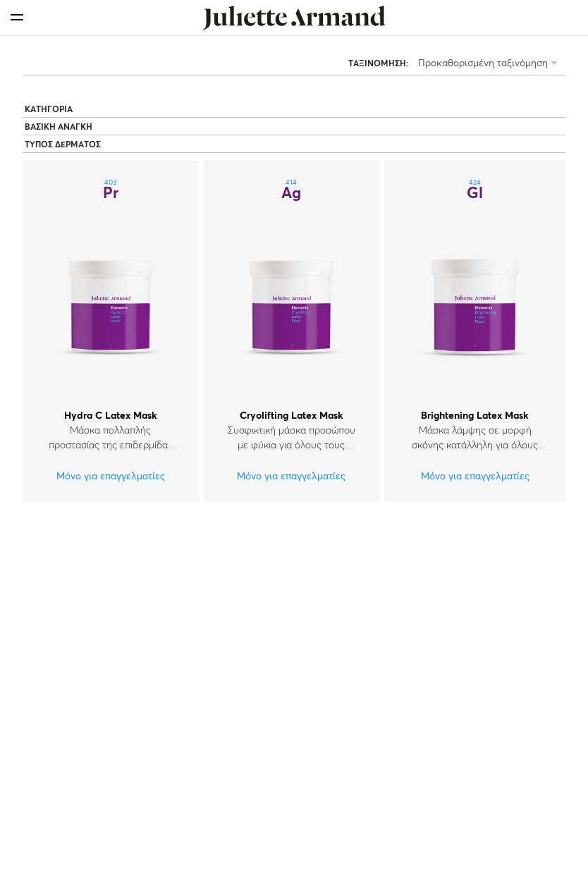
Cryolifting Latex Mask (292, 416)
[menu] (17, 17)
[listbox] (490, 65)
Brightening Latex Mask (475, 416)
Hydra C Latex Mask (111, 416)
